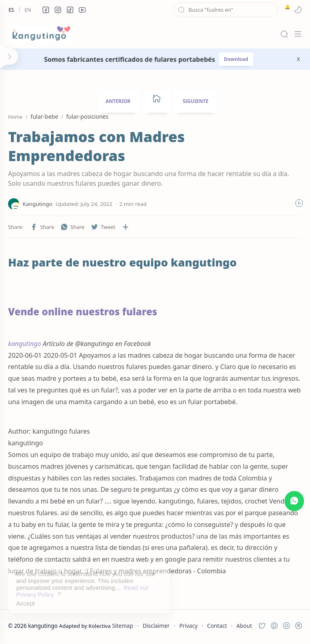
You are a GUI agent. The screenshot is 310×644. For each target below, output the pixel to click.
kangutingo (25, 344)
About (244, 626)
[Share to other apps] (126, 227)
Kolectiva (99, 626)
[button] (46, 10)
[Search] (284, 34)
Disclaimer (156, 626)
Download (236, 59)
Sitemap (123, 626)
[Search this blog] (226, 10)
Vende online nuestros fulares (83, 312)
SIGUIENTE (196, 101)
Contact (217, 626)
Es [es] (11, 10)
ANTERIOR (118, 101)
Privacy (188, 626)
